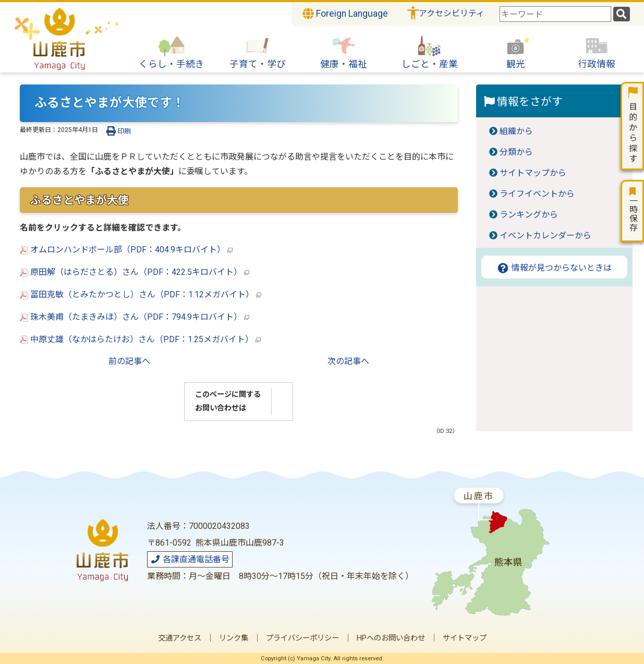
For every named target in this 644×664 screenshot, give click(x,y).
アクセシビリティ (452, 13)
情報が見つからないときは (554, 268)
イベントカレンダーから (545, 236)
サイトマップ (465, 638)
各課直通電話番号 (190, 559)
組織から (516, 131)
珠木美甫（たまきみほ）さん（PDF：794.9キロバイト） (135, 317)
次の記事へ (348, 361)
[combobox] (555, 14)
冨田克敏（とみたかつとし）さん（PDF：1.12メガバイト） (141, 294)
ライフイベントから (537, 194)
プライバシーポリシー (302, 638)
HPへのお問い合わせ (391, 638)
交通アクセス (180, 638)
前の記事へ (129, 361)
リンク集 (234, 638)
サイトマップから (533, 173)
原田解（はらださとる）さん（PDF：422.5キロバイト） (135, 272)
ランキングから (529, 215)
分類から (516, 152)
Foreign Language (345, 14)
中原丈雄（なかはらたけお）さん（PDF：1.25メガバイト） (140, 339)
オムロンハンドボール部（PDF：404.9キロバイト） (126, 250)
